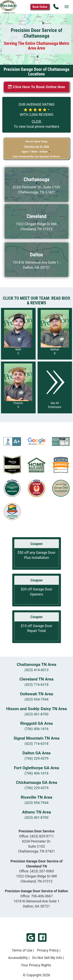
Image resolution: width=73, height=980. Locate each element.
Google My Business (31, 937)
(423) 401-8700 (36, 714)
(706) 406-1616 (36, 729)
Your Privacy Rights (36, 965)
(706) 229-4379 (36, 758)
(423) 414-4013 (36, 670)
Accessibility (18, 958)
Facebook (42, 937)
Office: (36, 836)
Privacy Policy (48, 950)
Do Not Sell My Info (47, 958)
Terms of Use (22, 950)
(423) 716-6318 (36, 684)
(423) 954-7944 (36, 699)
